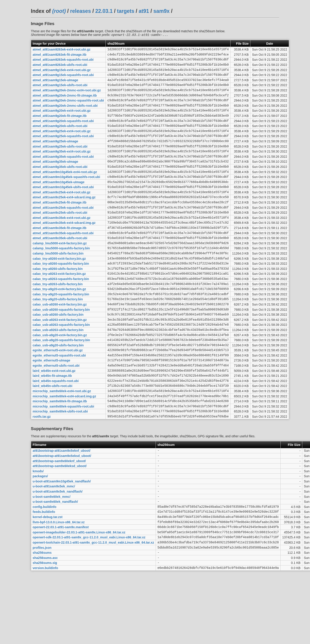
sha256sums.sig (45, 628)
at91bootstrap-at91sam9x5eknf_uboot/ (62, 501)
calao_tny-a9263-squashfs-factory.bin (61, 310)
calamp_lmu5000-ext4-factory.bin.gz (60, 270)
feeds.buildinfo (44, 570)
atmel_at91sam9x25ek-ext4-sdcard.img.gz (64, 218)
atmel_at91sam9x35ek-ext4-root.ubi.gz (62, 241)
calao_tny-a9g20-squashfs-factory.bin (61, 327)
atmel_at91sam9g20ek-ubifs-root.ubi (60, 137)
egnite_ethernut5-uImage (51, 403)
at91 (144, 11)
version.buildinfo (45, 634)
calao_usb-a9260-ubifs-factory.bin (58, 351)
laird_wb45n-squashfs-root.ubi (56, 426)
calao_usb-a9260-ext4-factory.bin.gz (60, 339)
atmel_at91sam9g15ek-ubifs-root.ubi (60, 91)
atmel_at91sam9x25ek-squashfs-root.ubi (63, 229)
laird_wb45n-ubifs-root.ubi (53, 431)
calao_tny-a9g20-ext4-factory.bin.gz (59, 322)
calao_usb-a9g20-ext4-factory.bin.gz (60, 374)
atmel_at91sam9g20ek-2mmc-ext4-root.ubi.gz (67, 97)
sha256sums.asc (45, 622)
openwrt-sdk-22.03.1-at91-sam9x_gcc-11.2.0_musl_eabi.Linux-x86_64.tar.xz (89, 599)
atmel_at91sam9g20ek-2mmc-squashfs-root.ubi (68, 108)
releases (81, 11)
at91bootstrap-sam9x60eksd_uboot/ (60, 518)
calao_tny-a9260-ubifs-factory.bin (58, 299)
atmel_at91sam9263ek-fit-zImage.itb (60, 56)
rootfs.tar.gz (42, 466)
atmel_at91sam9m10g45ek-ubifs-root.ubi (63, 206)
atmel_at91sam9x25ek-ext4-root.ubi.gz (62, 212)
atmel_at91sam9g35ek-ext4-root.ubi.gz (62, 166)
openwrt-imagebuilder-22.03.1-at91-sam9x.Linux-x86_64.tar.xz (79, 593)
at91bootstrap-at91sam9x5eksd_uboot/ (62, 507)
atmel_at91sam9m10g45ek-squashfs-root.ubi (66, 195)
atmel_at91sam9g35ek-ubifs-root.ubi (60, 183)
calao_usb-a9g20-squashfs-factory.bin (61, 380)
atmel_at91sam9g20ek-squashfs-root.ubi (63, 131)
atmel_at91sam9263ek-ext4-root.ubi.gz (62, 50)
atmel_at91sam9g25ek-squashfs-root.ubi (63, 148)
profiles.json (42, 611)
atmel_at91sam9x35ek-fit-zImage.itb (60, 253)
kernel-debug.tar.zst (48, 576)
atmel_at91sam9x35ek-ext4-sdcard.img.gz (64, 247)
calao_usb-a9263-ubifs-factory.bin (58, 368)
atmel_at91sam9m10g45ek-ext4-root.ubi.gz (65, 189)
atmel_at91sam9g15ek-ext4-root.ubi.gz (62, 73)
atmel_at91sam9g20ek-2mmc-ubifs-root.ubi (65, 114)
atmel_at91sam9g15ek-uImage (56, 85)
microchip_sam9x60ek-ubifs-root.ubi (60, 460)
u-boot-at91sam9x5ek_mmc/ (54, 541)
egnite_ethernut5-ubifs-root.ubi (56, 408)
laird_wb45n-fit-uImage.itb (52, 420)
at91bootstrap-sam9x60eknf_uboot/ (59, 512)
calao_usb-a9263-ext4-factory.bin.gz (60, 356)
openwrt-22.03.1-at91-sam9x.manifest (61, 588)
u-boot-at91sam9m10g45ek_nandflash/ (62, 535)
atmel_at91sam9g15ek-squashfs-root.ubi (63, 79)
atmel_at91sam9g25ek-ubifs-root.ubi (60, 160)
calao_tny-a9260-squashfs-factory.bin (61, 293)
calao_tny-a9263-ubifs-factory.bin (58, 316)
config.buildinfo (45, 564)
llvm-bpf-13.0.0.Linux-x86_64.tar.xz (59, 582)
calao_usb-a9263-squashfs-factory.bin (61, 362)
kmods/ (38, 524)
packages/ (40, 530)
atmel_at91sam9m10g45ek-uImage (59, 200)
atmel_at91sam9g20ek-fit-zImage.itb (60, 125)
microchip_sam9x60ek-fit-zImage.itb (60, 449)
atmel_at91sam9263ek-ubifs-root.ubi (60, 68)
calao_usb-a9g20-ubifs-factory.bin (58, 385)
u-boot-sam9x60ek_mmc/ (52, 553)
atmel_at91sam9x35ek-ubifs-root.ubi (60, 264)
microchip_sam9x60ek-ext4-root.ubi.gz (62, 437)
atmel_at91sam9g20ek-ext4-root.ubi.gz (62, 120)
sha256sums (42, 616)
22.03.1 (104, 11)
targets (126, 11)
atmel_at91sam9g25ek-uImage (56, 154)
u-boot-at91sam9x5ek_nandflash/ (58, 547)
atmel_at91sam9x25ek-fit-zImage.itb (60, 224)
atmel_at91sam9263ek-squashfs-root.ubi (63, 62)
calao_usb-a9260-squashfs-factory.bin (61, 345)
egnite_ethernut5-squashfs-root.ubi (59, 397)
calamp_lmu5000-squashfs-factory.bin (61, 276)
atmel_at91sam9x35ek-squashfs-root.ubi (63, 258)
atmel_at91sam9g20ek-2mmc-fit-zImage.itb (65, 102)
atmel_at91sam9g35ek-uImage (56, 177)
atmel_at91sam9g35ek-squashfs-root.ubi (63, 171)
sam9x (161, 11)
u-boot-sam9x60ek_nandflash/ (55, 559)
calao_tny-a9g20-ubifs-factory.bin (58, 333)
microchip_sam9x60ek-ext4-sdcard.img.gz (64, 443)
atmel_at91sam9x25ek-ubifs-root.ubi (60, 235)
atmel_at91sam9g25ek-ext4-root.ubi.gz (62, 143)
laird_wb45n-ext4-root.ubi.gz (54, 414)
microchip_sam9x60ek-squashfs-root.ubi (63, 454)
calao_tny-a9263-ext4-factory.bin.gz (59, 304)
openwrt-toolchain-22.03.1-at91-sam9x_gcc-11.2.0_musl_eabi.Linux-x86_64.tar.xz (93, 605)
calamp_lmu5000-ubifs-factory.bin (58, 281)
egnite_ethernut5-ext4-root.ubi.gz (58, 391)
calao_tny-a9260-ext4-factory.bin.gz (59, 287)
